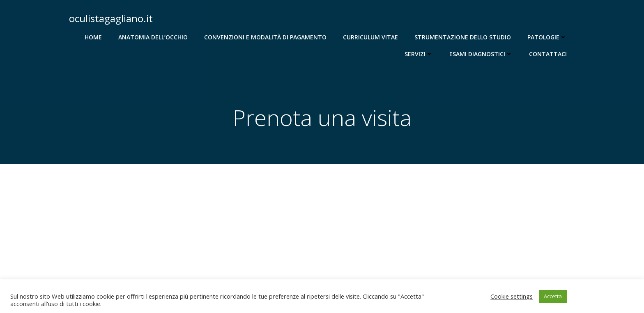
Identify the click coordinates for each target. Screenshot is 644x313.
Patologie (547, 37)
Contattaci (548, 54)
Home (93, 37)
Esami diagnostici (481, 54)
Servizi (419, 54)
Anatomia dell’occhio (153, 37)
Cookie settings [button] (512, 296)
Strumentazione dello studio (463, 37)
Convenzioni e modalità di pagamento (265, 37)
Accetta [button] (553, 296)
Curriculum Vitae (370, 37)
